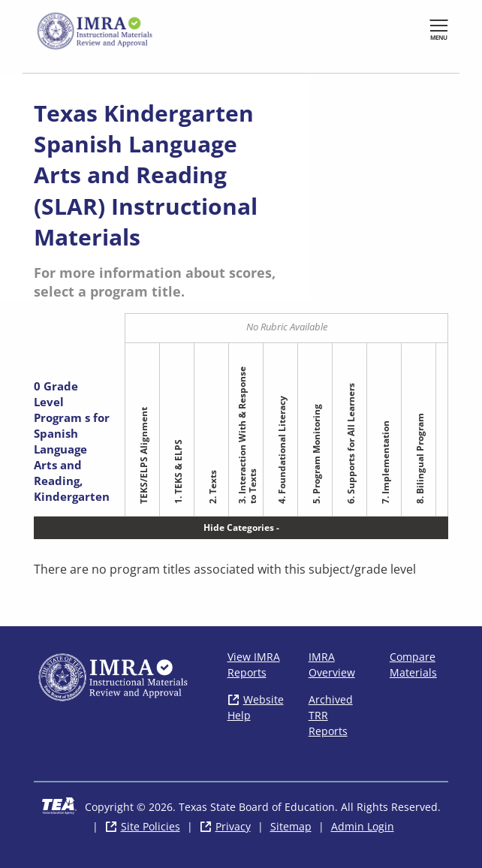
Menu (439, 37)
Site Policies (151, 826)
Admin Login (363, 826)
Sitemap (291, 826)
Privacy (233, 826)
